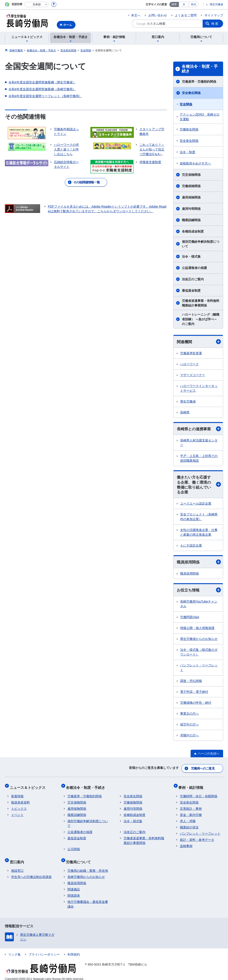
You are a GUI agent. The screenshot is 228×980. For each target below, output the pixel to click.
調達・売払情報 (191, 683)
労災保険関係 (191, 175)
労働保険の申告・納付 (196, 705)
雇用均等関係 (191, 209)
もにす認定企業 (191, 547)
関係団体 (74, 891)
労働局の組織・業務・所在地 (88, 866)
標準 (174, 4)
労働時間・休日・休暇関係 (199, 794)
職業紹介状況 (189, 826)
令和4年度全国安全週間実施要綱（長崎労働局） (42, 89)
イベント (17, 813)
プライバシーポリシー (44, 950)
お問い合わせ (158, 15)
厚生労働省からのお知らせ (199, 641)
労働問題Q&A (190, 619)
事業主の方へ (189, 716)
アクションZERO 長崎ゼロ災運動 (200, 117)
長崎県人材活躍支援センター (199, 443)
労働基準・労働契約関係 (199, 82)
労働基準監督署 (191, 353)
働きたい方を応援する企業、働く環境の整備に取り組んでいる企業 (199, 486)
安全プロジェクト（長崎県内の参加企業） (199, 518)
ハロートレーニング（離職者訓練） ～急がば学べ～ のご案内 (201, 319)
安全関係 (186, 104)
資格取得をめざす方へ (195, 163)
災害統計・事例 (191, 807)
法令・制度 (187, 152)
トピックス (19, 807)
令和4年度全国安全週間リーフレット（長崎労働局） (45, 96)
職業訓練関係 (191, 220)
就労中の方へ (189, 727)
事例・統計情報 (192, 787)
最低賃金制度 (191, 291)
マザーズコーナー (193, 375)
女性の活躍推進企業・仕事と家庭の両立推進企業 (199, 534)
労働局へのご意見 (203, 770)
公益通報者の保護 (194, 268)
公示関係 (74, 847)
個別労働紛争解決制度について (201, 244)
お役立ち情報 (199, 592)
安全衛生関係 (191, 93)
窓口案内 (18, 859)
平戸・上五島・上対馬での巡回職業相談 (199, 459)
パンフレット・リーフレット (199, 670)
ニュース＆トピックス (29, 787)
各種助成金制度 (193, 231)
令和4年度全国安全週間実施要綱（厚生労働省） (42, 82)
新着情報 (17, 794)
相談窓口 (17, 866)
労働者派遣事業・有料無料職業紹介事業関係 (201, 303)
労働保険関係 (191, 186)
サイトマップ (214, 15)
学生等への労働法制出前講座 (31, 872)
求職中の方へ (189, 738)
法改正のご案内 (193, 279)
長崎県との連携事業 (199, 429)
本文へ (136, 15)
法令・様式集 (191, 257)
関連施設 (74, 885)
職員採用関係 (199, 564)
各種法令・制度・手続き (200, 69)
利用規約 (74, 950)
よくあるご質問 (186, 15)
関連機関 (199, 342)
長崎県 (185, 413)
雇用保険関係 (191, 197)
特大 (194, 4)
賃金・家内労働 (191, 813)
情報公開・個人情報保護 (197, 630)
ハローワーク (189, 364)
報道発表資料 (20, 801)
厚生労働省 (216, 4)
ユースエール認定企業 (196, 505)
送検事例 (186, 844)
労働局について (80, 859)
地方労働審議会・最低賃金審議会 (88, 899)
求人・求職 (188, 819)
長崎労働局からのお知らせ (86, 872)
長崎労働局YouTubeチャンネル (199, 606)
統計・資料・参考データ (197, 838)
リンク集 (14, 950)
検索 (215, 24)
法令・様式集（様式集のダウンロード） (199, 654)
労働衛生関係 (189, 129)
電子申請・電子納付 (194, 694)
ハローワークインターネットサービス (199, 388)
